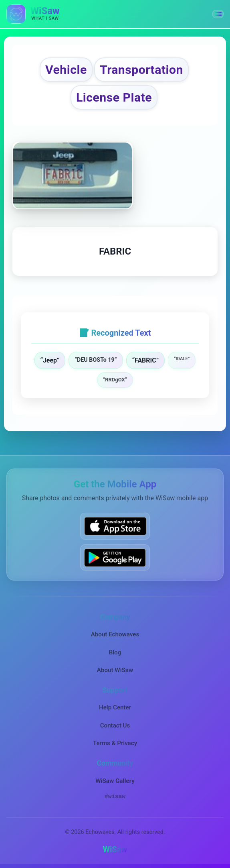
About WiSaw (115, 670)
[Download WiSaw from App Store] (115, 526)
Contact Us (115, 725)
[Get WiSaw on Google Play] (115, 557)
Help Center (115, 707)
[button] (218, 14)
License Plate (114, 97)
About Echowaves (115, 634)
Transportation (141, 70)
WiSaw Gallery (115, 781)
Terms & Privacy (115, 743)
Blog (115, 652)
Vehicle (66, 70)
